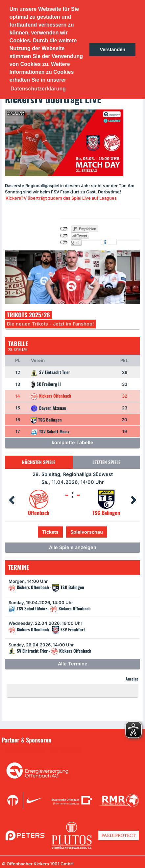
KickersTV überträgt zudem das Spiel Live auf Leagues (61, 198)
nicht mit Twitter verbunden (64, 236)
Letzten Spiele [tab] (106, 462)
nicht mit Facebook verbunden (64, 229)
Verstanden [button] (112, 49)
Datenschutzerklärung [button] (38, 89)
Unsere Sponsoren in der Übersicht (42, 749)
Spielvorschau (87, 532)
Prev (12, 500)
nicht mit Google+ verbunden (64, 243)
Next (133, 500)
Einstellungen (113, 242)
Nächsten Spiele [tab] (39, 462)
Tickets (50, 532)
